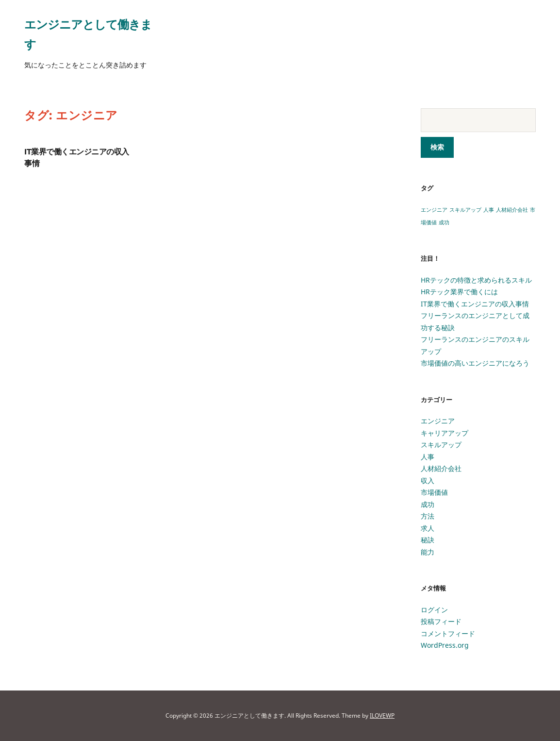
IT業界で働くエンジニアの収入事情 (475, 304)
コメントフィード (448, 633)
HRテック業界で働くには (459, 292)
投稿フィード (441, 621)
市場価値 (434, 492)
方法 (428, 516)
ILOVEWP (382, 716)
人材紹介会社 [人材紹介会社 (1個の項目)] (512, 210)
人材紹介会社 (441, 468)
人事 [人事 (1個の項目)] (489, 210)
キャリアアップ (445, 433)
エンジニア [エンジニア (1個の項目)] (434, 210)
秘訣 (428, 540)
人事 (428, 457)
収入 (428, 480)
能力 (428, 552)
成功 (428, 504)
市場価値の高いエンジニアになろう (475, 363)
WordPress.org (445, 645)
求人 (428, 528)
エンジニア (438, 421)
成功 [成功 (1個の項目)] (444, 222)
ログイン (434, 610)
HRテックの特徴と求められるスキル (476, 280)
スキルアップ (441, 445)
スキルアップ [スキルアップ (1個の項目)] (465, 210)
